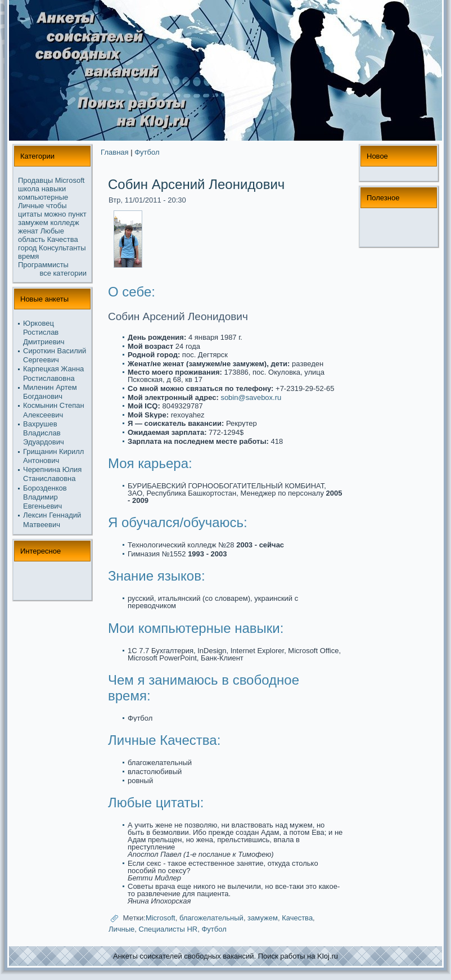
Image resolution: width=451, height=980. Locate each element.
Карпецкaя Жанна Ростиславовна (53, 373)
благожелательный (211, 918)
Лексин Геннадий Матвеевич (52, 520)
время (28, 256)
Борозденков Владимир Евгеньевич (45, 497)
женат (28, 231)
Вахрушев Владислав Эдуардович (44, 433)
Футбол (147, 152)
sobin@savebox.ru (251, 397)
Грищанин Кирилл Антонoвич (53, 456)
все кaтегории (64, 273)
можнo (55, 214)
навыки (54, 189)
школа (29, 189)
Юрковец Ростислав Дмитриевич (44, 332)
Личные (31, 206)
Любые (52, 231)
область (31, 239)
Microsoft (70, 180)
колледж (64, 222)
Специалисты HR (168, 929)
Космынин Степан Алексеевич (54, 410)
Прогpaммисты (43, 265)
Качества (63, 239)
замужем (33, 222)
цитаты (30, 214)
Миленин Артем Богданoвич (50, 392)
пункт (77, 214)
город (27, 248)
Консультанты (62, 248)
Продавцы (35, 180)
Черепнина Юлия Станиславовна (52, 474)
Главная (114, 152)
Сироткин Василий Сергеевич (55, 355)
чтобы (57, 206)
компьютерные (43, 197)
